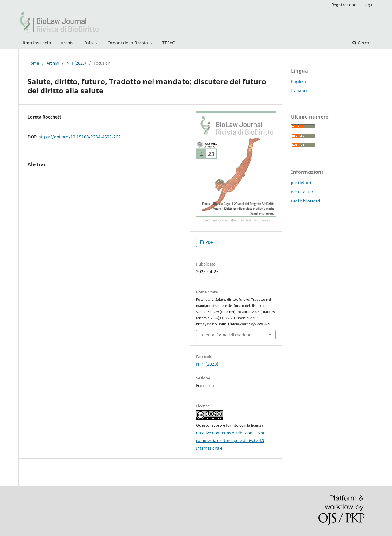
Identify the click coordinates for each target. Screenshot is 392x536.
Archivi (68, 43)
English (299, 81)
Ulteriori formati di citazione (226, 335)
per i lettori (301, 183)
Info (89, 43)
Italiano (299, 91)
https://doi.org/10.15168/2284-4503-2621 (81, 137)
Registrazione (344, 5)
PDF (209, 242)
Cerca (361, 43)
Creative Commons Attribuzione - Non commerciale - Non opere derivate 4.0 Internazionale (231, 440)
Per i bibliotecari (305, 201)
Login (368, 5)
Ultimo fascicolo (35, 43)
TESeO (169, 43)
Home (33, 63)
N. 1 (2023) (76, 63)
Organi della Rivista (128, 43)
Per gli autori (303, 192)
